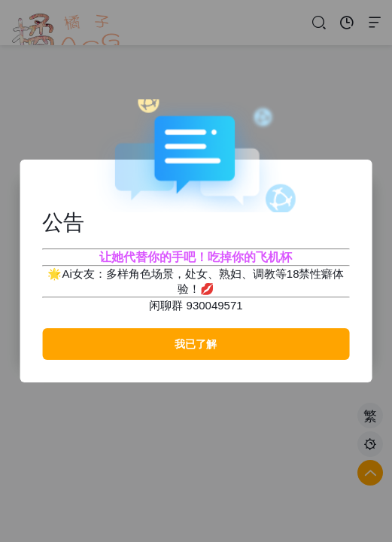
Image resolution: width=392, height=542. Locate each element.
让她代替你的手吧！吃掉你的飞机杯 (196, 257)
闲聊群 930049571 (196, 305)
